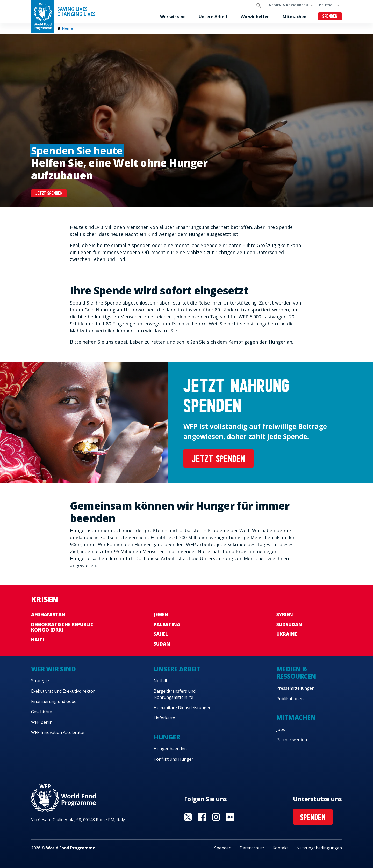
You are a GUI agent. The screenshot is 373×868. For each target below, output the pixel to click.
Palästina (167, 624)
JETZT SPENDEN (49, 194)
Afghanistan (48, 614)
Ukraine (287, 634)
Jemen (161, 614)
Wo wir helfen (255, 17)
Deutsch (327, 5)
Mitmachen (295, 17)
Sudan (162, 644)
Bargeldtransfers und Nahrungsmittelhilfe (175, 694)
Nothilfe (162, 681)
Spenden (330, 17)
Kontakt (280, 848)
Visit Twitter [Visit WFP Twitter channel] (188, 817)
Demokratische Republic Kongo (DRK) (62, 627)
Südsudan (289, 624)
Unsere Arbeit (213, 17)
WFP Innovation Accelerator (58, 732)
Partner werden (292, 740)
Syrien (285, 614)
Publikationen (290, 699)
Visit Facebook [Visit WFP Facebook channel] (202, 817)
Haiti (38, 640)
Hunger (167, 737)
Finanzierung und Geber (55, 701)
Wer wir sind (173, 17)
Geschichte (42, 712)
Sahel (161, 634)
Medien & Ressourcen (289, 5)
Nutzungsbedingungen (319, 848)
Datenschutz (252, 848)
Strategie (40, 681)
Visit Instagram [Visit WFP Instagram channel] (216, 817)
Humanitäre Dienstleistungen (182, 708)
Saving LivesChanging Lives (76, 12)
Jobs (281, 729)
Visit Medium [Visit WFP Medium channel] (230, 817)
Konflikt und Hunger (173, 759)
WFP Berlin (42, 722)
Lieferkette (164, 718)
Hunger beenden (170, 749)
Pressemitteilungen (295, 688)
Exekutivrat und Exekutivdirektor (63, 691)
